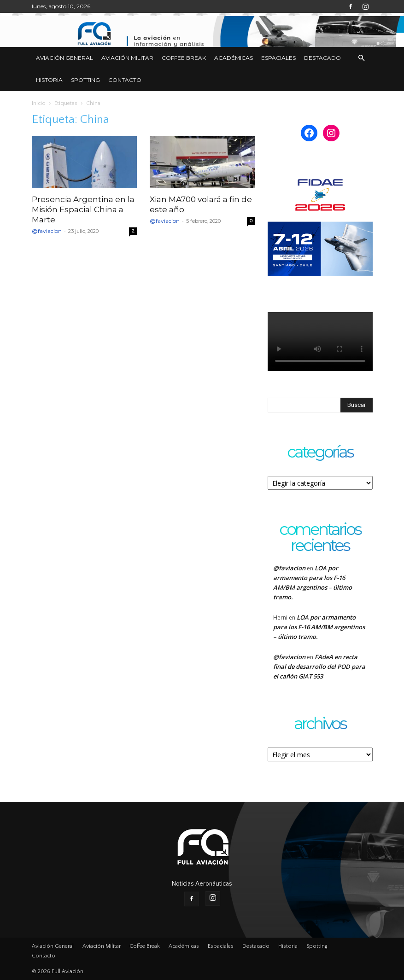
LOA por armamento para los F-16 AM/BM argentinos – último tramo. (319, 627)
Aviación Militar (127, 58)
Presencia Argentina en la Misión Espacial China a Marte (83, 209)
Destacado (322, 58)
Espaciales (278, 58)
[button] (362, 58)
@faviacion (47, 231)
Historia (49, 80)
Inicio (39, 103)
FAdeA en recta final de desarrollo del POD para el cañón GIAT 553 (319, 667)
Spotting (85, 80)
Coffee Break (184, 58)
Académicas (234, 58)
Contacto (125, 80)
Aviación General (64, 58)
